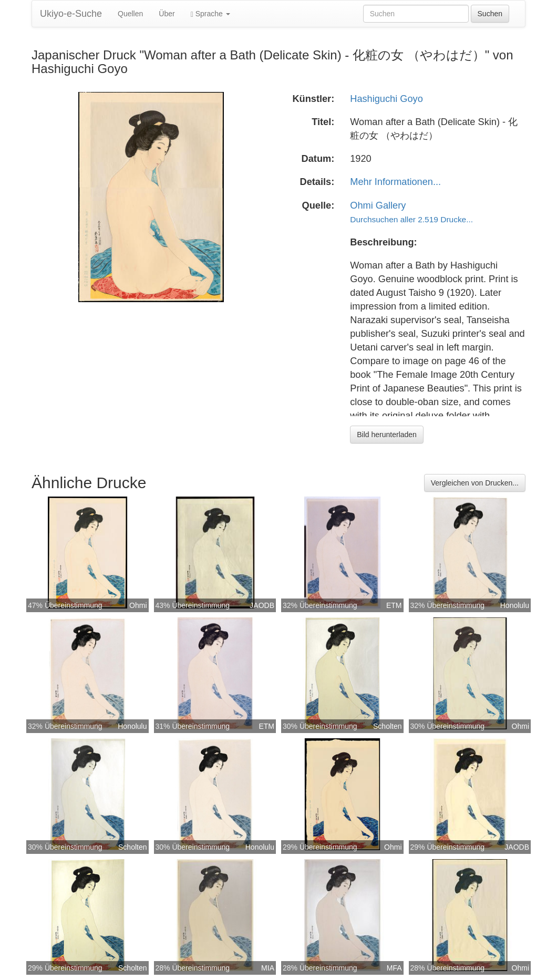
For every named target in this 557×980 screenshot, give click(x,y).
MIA (268, 968)
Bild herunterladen (387, 435)
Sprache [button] (210, 14)
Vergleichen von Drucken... (475, 483)
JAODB (262, 605)
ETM (394, 605)
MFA (394, 968)
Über (167, 14)
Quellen (130, 14)
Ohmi (138, 605)
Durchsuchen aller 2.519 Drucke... (411, 219)
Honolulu (515, 605)
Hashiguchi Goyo (386, 99)
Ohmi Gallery (378, 205)
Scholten (387, 726)
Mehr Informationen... (395, 182)
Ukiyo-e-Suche (71, 14)
